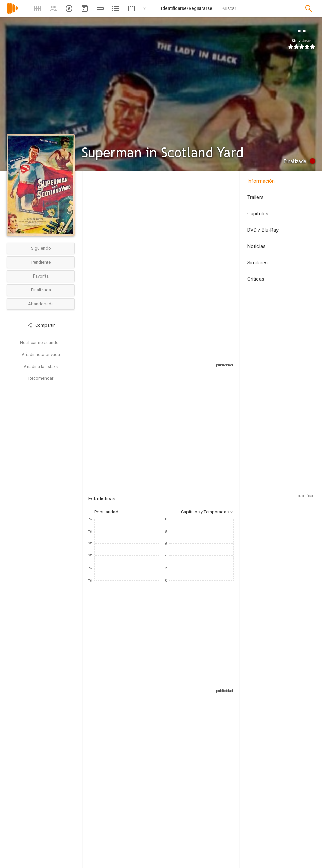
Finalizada (41, 290)
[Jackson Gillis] (207, 818)
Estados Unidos (96, 240)
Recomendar (41, 378)
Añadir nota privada (41, 355)
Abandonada (41, 304)
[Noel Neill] (149, 743)
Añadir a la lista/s (41, 366)
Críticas (256, 279)
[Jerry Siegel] (207, 856)
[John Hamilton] (231, 743)
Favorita (41, 276)
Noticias (256, 246)
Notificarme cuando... (41, 343)
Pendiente (41, 262)
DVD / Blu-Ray (263, 230)
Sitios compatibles (161, 382)
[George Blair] (131, 818)
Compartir (41, 325)
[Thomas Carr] (131, 837)
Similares (257, 263)
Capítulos (258, 214)
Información (261, 181)
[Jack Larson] (190, 743)
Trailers (255, 197)
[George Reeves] (109, 743)
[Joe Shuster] (207, 837)
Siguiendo (41, 248)
